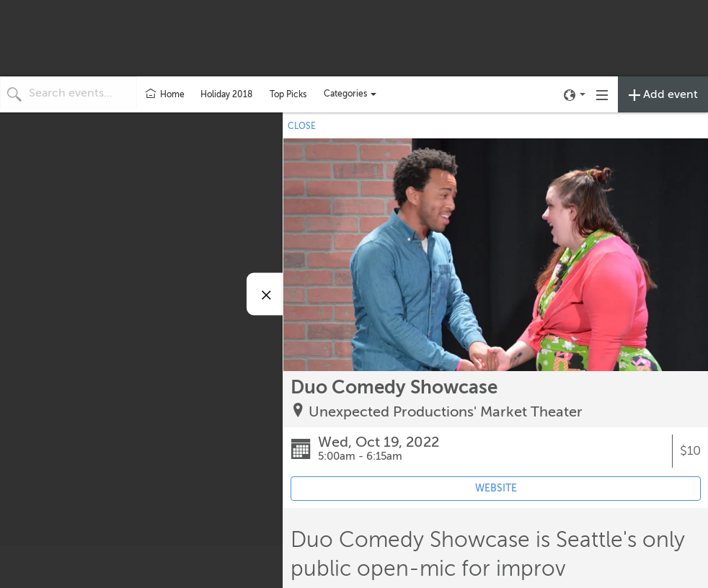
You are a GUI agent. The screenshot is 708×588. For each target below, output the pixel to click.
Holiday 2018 (226, 94)
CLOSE (302, 126)
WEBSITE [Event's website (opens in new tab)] (496, 488)
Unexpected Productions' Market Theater (446, 412)
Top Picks (288, 94)
